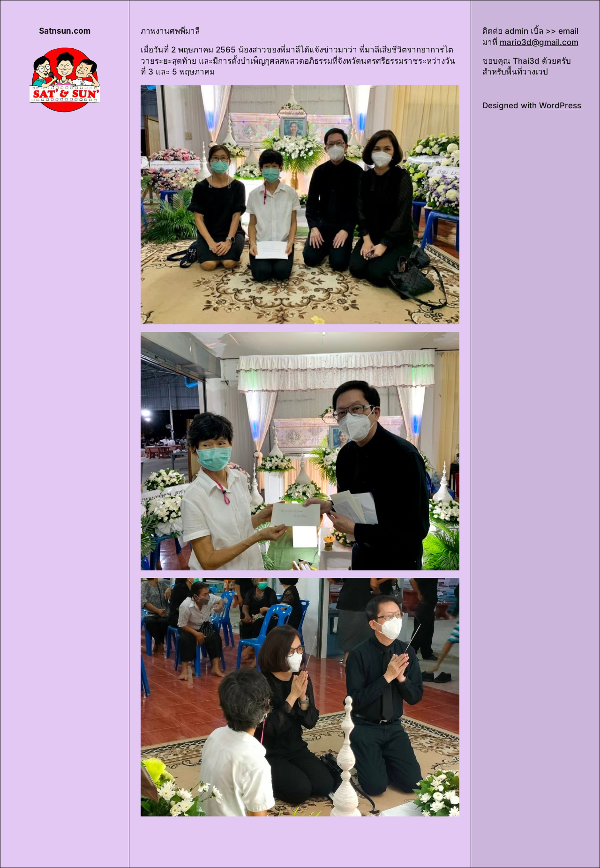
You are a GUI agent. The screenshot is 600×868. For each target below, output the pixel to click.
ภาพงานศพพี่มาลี (170, 31)
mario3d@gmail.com (539, 42)
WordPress (560, 105)
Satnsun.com (65, 31)
